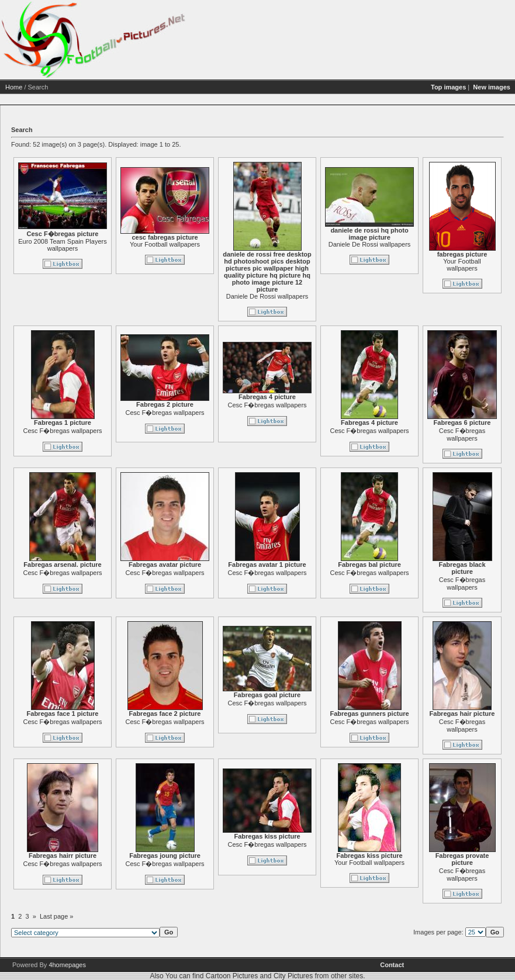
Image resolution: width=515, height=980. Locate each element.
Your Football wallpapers (165, 244)
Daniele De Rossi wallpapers (267, 296)
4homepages (67, 965)
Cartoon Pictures (232, 976)
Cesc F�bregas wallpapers (62, 431)
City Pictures (293, 976)
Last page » (57, 916)
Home (14, 87)
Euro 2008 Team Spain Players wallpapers (62, 245)
